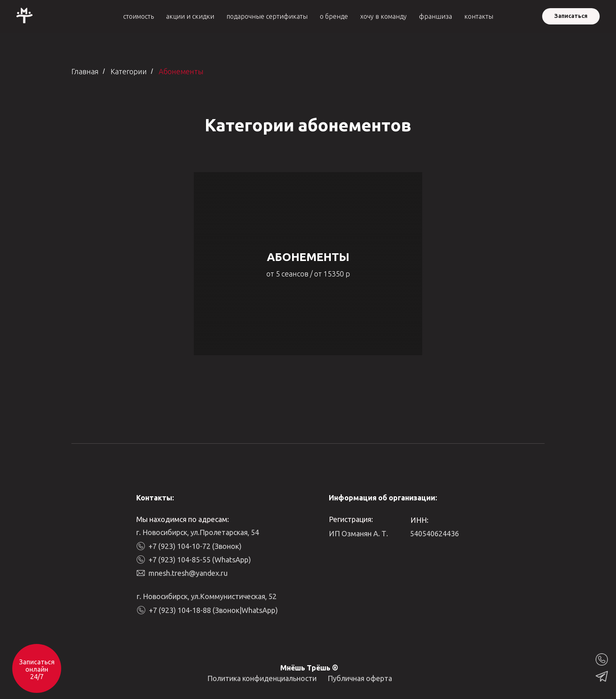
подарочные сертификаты (267, 16)
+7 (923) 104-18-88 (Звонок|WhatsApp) (213, 610)
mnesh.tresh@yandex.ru (188, 573)
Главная (85, 71)
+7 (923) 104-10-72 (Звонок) (195, 546)
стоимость (138, 16)
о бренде (334, 16)
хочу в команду (383, 16)
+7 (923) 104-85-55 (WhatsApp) (200, 560)
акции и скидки (190, 16)
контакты (479, 16)
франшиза (435, 16)
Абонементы (181, 71)
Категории (129, 71)
